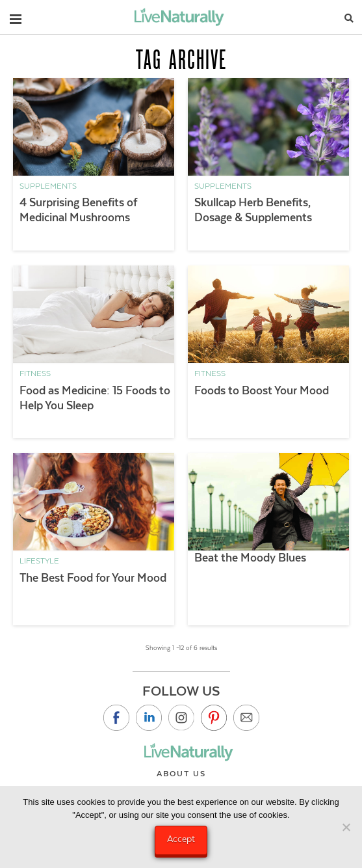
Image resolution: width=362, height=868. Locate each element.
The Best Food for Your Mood (93, 578)
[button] (16, 16)
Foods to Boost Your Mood (262, 390)
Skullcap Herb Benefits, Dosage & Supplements (253, 210)
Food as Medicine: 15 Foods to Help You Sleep (95, 398)
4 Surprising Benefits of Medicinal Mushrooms (78, 210)
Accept (181, 839)
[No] (346, 827)
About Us (181, 774)
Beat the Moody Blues (250, 558)
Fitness (35, 373)
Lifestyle (39, 561)
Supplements (48, 186)
